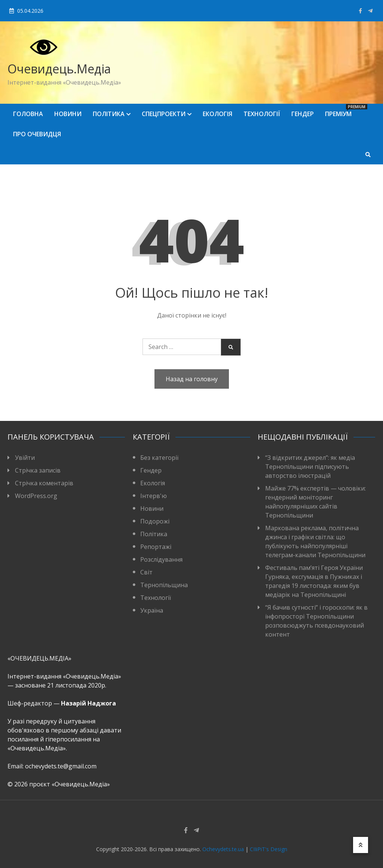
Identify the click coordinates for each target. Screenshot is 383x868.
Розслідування (161, 559)
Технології (262, 114)
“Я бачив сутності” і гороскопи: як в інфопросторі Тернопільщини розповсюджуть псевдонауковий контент (316, 621)
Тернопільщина (164, 585)
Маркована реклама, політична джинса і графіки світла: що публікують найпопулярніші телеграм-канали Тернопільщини (315, 541)
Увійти (25, 458)
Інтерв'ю (154, 496)
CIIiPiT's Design (269, 849)
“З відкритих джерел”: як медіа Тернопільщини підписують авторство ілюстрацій (310, 467)
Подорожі (155, 521)
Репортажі (156, 547)
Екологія (217, 114)
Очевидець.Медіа (59, 69)
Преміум (341, 111)
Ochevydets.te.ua (223, 849)
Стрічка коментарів (44, 483)
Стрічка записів (38, 470)
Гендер (303, 114)
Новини (68, 114)
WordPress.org (36, 496)
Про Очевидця (37, 134)
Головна (28, 114)
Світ (146, 572)
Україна (152, 610)
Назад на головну (192, 379)
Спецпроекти (164, 114)
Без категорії (159, 458)
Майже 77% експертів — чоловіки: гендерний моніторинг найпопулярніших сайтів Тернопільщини (315, 502)
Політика (109, 114)
